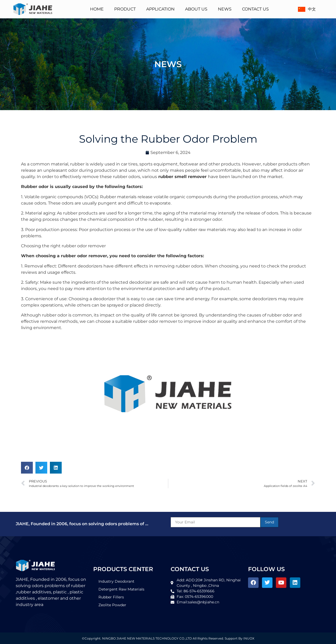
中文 (306, 9)
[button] (27, 468)
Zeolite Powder (112, 605)
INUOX (249, 638)
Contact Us (255, 9)
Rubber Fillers (111, 597)
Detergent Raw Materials (121, 589)
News (225, 9)
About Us (196, 9)
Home (97, 9)
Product (125, 9)
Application (160, 9)
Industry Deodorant (116, 581)
